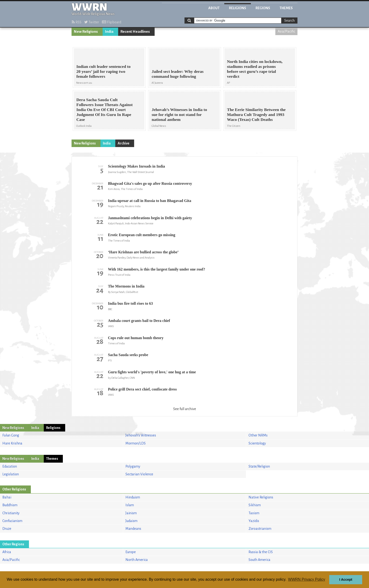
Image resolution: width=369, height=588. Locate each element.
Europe (131, 552)
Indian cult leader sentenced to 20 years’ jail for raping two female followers (103, 71)
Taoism (254, 513)
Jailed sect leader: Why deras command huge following (178, 74)
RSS (77, 22)
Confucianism (12, 521)
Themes (286, 8)
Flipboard (112, 22)
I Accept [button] (346, 580)
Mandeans (133, 529)
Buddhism (10, 505)
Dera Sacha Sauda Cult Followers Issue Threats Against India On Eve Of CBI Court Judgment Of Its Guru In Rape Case (104, 110)
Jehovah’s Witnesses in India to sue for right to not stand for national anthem (179, 115)
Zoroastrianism (260, 529)
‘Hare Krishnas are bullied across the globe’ (143, 252)
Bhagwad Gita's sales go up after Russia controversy (150, 183)
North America (137, 560)
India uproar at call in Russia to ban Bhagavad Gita (150, 201)
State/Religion (259, 466)
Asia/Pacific (286, 31)
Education (10, 466)
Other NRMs (258, 435)
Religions (238, 8)
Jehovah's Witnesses (141, 435)
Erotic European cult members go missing (142, 235)
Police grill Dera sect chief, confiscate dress (142, 389)
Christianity (11, 513)
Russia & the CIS (261, 552)
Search (289, 21)
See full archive (185, 409)
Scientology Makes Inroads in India (136, 166)
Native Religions (261, 497)
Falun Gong (11, 435)
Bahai (7, 497)
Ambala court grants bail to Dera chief (139, 321)
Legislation (11, 474)
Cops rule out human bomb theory (136, 338)
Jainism (131, 513)
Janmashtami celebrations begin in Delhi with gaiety (150, 218)
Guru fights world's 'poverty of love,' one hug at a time (152, 372)
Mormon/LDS (136, 443)
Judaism (131, 521)
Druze (7, 529)
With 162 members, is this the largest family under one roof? (157, 269)
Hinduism (133, 497)
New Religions (86, 32)
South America (259, 560)
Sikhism (255, 505)
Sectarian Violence (139, 474)
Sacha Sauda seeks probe (128, 355)
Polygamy (133, 466)
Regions (263, 8)
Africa (7, 552)
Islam (130, 505)
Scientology (257, 443)
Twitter (92, 22)
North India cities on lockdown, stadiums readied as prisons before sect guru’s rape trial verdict (255, 69)
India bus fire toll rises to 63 (130, 303)
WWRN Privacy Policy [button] (307, 579)
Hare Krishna (12, 443)
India (109, 32)
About (214, 8)
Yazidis (254, 521)
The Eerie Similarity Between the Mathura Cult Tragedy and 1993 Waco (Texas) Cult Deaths (256, 115)
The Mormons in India (126, 286)
